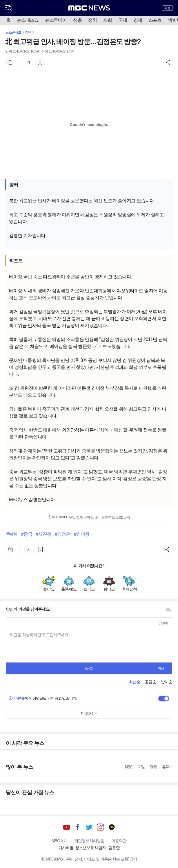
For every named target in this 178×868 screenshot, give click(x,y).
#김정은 (62, 534)
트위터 (89, 827)
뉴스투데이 (56, 20)
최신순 (134, 682)
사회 (108, 20)
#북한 (12, 534)
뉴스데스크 (28, 20)
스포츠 (155, 20)
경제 (138, 20)
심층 (77, 20)
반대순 (167, 682)
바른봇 (17, 698)
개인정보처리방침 (89, 841)
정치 (92, 20)
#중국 (27, 534)
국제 (123, 20)
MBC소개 (59, 841)
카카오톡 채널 (112, 827)
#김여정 (82, 534)
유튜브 (67, 827)
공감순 (150, 682)
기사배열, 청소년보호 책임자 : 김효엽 (89, 848)
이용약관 (119, 841)
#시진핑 (43, 534)
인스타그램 (100, 827)
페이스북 (78, 827)
